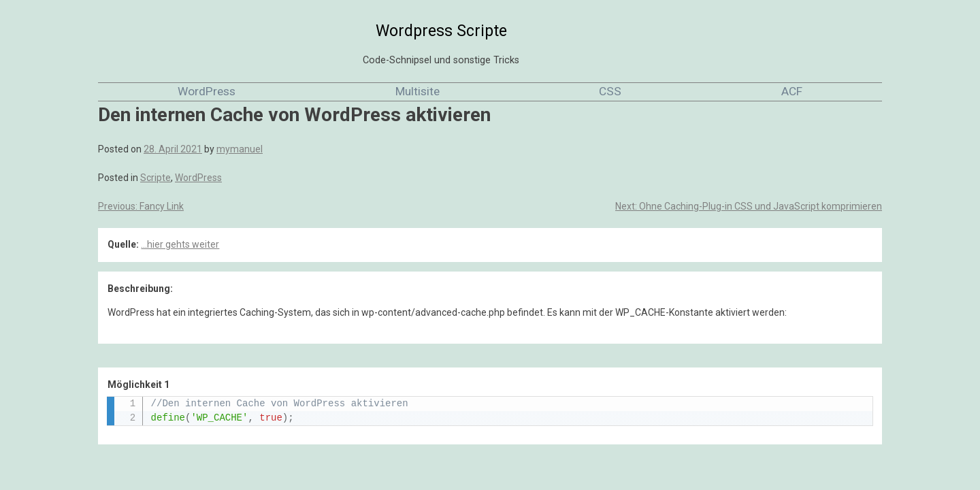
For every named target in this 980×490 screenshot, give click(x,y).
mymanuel (240, 149)
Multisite (418, 91)
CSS (610, 91)
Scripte (156, 178)
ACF (792, 91)
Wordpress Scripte (441, 31)
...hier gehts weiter (180, 244)
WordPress (207, 91)
